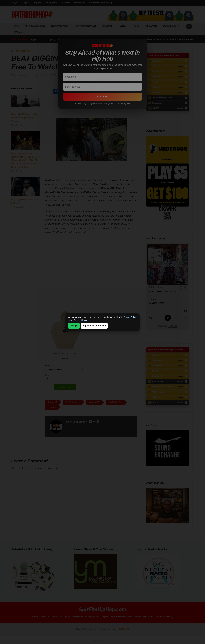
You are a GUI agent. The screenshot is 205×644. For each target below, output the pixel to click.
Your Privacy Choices (79, 320)
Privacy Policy (130, 317)
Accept (74, 326)
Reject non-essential (94, 326)
